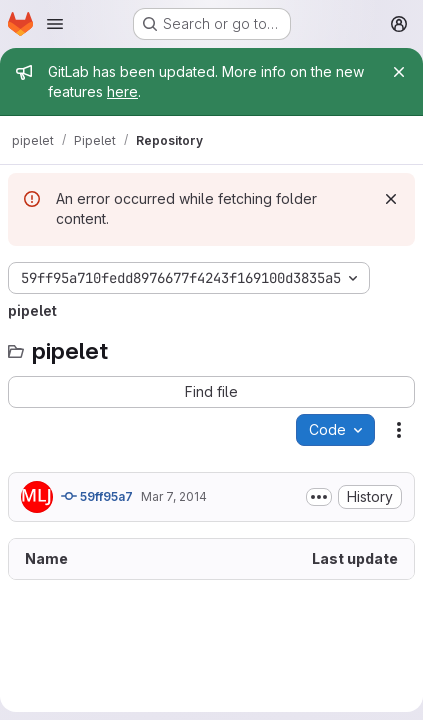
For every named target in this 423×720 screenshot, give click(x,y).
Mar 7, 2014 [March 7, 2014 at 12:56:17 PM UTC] (174, 496)
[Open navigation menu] (55, 24)
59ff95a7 (97, 496)
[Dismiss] (391, 199)
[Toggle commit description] (319, 497)
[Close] (399, 72)
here (122, 91)
